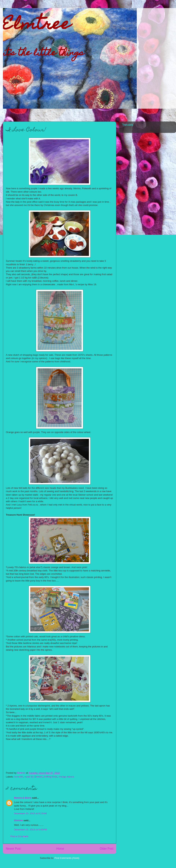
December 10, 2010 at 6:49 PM (31, 830)
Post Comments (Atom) (67, 858)
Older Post (107, 849)
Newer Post (13, 849)
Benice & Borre (23, 798)
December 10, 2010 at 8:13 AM (30, 813)
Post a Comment (19, 836)
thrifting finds (51, 777)
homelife (19, 777)
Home (60, 849)
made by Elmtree (34, 777)
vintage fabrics (66, 777)
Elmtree (37, 26)
